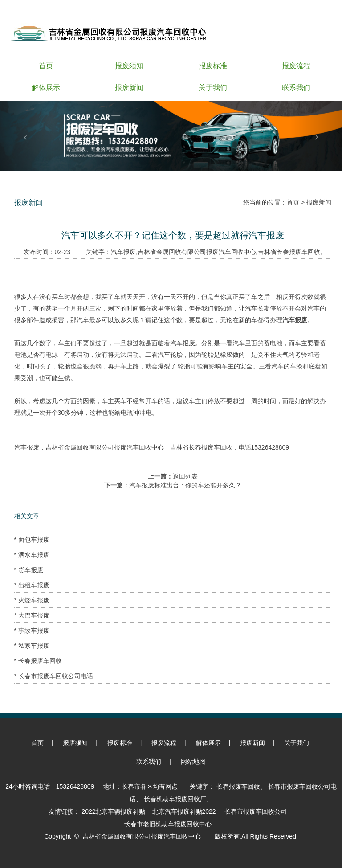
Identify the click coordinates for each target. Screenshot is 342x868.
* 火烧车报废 (32, 600)
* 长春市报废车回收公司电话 (54, 676)
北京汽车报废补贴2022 (184, 811)
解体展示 (208, 743)
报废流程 (164, 743)
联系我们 (149, 762)
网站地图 (193, 762)
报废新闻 (319, 202)
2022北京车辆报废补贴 (113, 811)
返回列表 (185, 476)
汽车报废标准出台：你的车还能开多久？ (185, 485)
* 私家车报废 (32, 646)
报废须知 (75, 743)
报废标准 (120, 743)
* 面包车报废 (32, 540)
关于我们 (297, 743)
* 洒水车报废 (32, 555)
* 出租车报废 (32, 585)
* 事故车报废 (32, 631)
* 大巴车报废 (32, 615)
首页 (293, 202)
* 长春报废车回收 (38, 661)
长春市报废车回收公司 (256, 811)
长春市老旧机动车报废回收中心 (168, 824)
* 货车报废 (29, 570)
